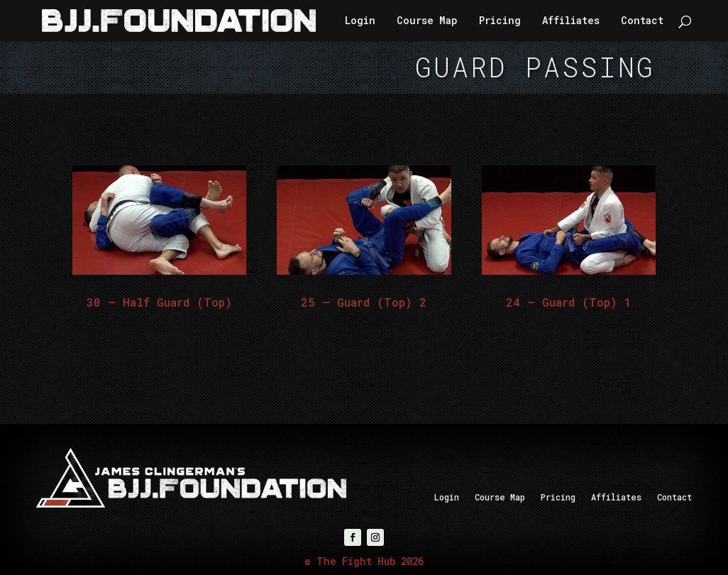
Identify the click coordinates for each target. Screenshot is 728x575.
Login (360, 21)
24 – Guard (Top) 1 (569, 302)
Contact (642, 21)
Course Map (427, 21)
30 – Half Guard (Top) (159, 302)
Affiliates (571, 21)
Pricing (500, 21)
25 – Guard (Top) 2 (364, 302)
